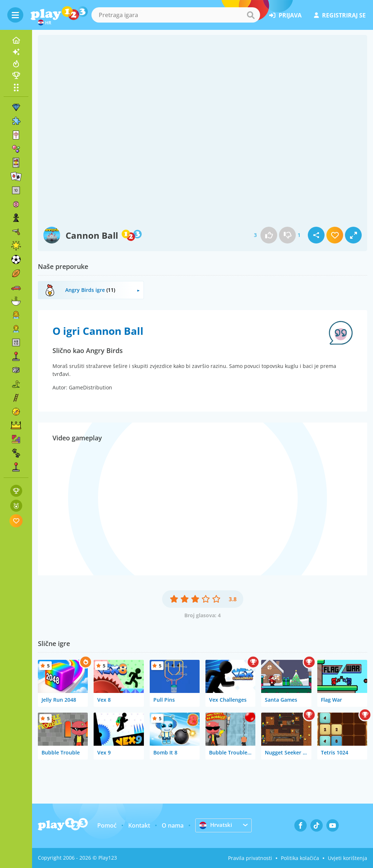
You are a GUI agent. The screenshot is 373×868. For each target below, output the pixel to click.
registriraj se (340, 15)
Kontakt (139, 825)
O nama (173, 825)
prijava (285, 15)
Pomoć (107, 825)
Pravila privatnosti (250, 858)
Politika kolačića (300, 858)
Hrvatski (216, 825)
